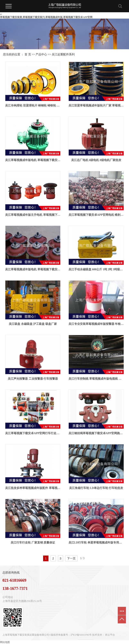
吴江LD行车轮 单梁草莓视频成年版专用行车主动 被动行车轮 (96, 543)
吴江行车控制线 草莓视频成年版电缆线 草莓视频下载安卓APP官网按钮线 (96, 379)
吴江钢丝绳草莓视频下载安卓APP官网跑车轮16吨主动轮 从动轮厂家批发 (96, 433)
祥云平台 (110, 635)
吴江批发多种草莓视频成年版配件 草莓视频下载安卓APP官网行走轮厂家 (33, 488)
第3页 (86, 558)
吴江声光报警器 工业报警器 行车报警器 (33, 379)
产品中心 (41, 54)
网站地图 (5, 642)
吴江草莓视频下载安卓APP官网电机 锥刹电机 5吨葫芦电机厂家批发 (96, 215)
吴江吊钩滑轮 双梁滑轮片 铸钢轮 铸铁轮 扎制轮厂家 (33, 106)
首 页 (28, 54)
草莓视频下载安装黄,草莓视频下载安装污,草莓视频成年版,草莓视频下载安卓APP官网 (46, 17)
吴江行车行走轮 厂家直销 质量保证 (33, 543)
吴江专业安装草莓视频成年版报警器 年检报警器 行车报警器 (96, 324)
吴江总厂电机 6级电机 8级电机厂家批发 (96, 160)
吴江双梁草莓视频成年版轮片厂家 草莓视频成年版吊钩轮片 (96, 106)
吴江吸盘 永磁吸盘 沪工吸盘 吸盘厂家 (33, 324)
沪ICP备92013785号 (81, 635)
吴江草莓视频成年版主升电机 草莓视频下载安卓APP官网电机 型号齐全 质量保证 (33, 215)
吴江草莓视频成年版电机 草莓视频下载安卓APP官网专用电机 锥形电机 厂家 (33, 269)
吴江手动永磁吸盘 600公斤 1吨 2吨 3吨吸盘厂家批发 (96, 269)
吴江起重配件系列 (63, 54)
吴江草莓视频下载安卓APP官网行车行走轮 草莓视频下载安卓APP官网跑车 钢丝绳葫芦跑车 (33, 433)
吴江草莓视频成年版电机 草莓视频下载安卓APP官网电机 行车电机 (33, 160)
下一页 (71, 558)
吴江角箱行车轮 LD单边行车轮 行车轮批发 (96, 488)
